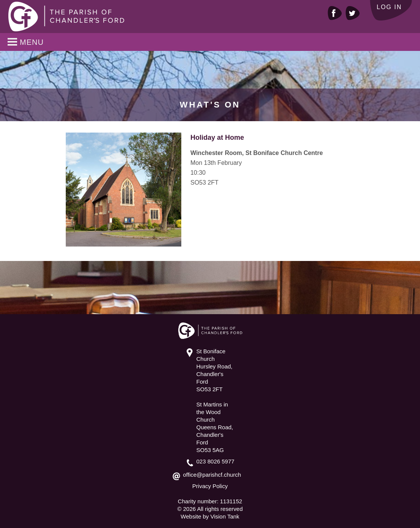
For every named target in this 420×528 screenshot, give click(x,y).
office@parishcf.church (212, 475)
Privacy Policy (210, 486)
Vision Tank (225, 516)
